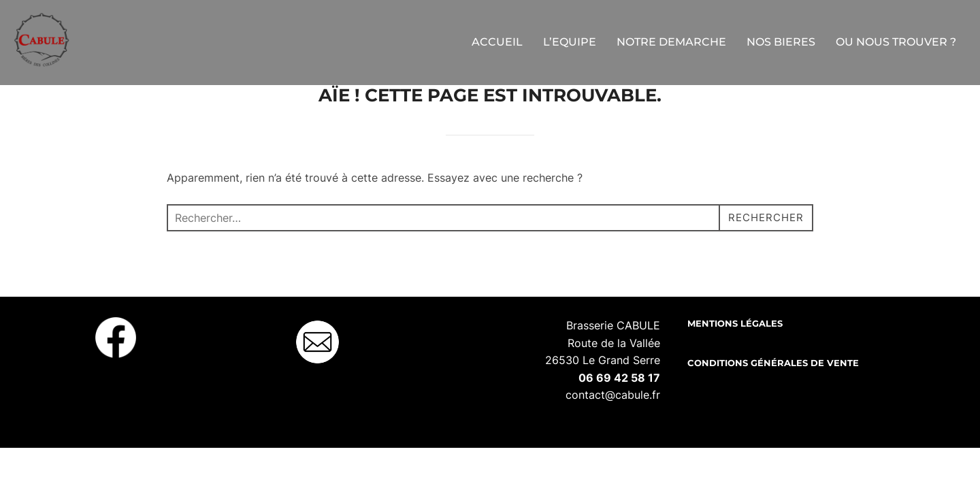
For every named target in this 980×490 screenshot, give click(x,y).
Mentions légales (735, 358)
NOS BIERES (781, 42)
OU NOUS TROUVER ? (896, 42)
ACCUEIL (497, 42)
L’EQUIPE (570, 42)
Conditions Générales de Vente (773, 397)
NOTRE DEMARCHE (671, 42)
